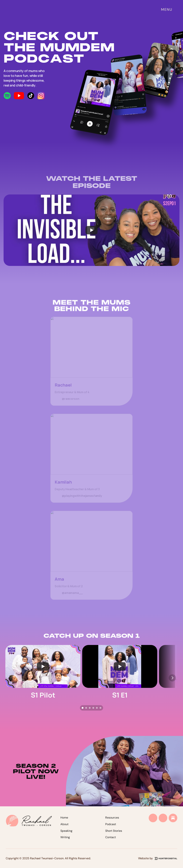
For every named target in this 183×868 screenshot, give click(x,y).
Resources (112, 822)
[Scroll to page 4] (93, 708)
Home (64, 822)
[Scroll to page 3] (90, 708)
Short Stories (114, 835)
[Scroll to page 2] (86, 708)
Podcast (111, 828)
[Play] (91, 230)
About (64, 828)
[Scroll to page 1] (82, 708)
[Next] (172, 678)
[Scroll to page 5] (97, 708)
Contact (111, 841)
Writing (65, 841)
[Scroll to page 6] (101, 708)
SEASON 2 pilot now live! (37, 771)
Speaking (66, 835)
